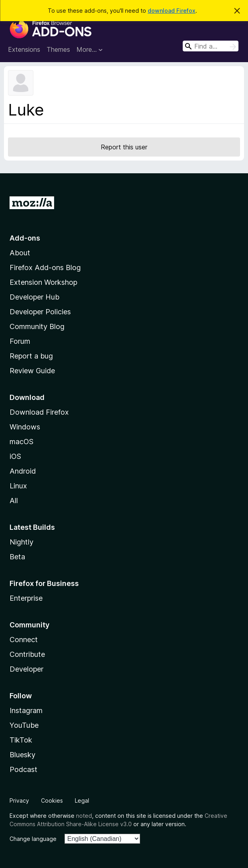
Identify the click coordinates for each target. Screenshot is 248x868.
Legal (82, 800)
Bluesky (22, 755)
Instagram (26, 710)
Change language (33, 839)
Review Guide (32, 371)
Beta (17, 557)
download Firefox (172, 11)
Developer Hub (34, 297)
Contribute (27, 654)
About (20, 253)
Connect (24, 640)
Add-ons (25, 238)
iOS (15, 456)
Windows (25, 427)
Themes (58, 49)
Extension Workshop (43, 282)
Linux (18, 486)
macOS (21, 442)
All (14, 501)
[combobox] (211, 46)
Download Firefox (39, 412)
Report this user (124, 147)
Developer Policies (40, 312)
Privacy (19, 800)
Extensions (24, 49)
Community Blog (37, 326)
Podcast (23, 769)
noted (84, 816)
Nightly (21, 542)
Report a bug (31, 356)
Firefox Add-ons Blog (45, 267)
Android (23, 471)
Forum (20, 341)
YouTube (24, 725)
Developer (26, 669)
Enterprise (26, 598)
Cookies (52, 800)
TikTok (21, 740)
